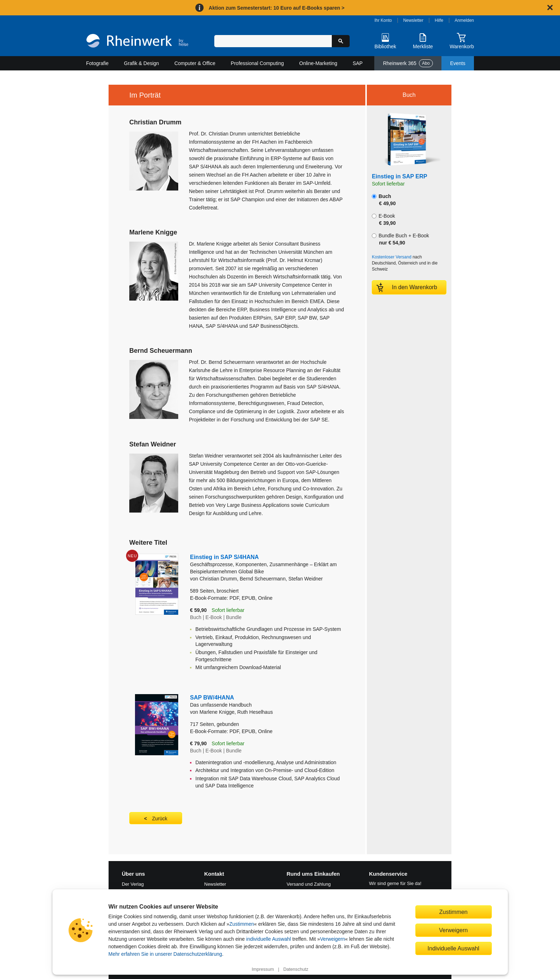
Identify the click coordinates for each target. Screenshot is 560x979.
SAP (357, 63)
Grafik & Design (141, 63)
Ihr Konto (383, 20)
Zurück (160, 819)
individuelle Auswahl (268, 939)
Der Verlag (133, 884)
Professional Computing (257, 63)
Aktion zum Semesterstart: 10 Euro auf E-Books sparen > (276, 8)
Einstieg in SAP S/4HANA (267, 565)
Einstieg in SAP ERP (399, 176)
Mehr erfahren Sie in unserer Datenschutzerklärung (165, 954)
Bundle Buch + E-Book (400, 239)
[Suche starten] (341, 41)
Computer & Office (195, 63)
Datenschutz (296, 969)
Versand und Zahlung (309, 884)
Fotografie (97, 63)
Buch (384, 200)
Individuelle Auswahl (453, 948)
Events (458, 63)
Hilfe (439, 20)
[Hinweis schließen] (550, 8)
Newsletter (413, 20)
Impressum (263, 969)
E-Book (384, 219)
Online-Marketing (318, 63)
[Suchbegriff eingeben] (273, 41)
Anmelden (464, 20)
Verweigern (332, 939)
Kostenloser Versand (392, 257)
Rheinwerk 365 (408, 63)
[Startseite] (137, 42)
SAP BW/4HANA (267, 701)
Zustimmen (242, 924)
